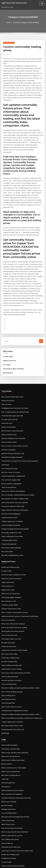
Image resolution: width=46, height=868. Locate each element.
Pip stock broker (6, 739)
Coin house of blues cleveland (12, 327)
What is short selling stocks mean (12, 696)
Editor (7, 54)
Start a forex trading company (11, 632)
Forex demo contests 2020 (9, 686)
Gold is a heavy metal (8, 390)
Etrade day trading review (10, 515)
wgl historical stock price (13, 3)
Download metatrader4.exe (10, 778)
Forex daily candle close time (10, 482)
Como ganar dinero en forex (10, 582)
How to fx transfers (7, 565)
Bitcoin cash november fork (10, 803)
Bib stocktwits (7, 331)
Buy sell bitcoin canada (8, 838)
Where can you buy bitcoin (9, 540)
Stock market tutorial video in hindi (12, 824)
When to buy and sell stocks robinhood (13, 689)
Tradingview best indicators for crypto (13, 365)
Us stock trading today (8, 603)
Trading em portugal (8, 788)
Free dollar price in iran (9, 831)
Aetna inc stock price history (10, 526)
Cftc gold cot (5, 721)
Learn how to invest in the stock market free (15, 781)
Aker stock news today (8, 596)
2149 (3, 852)
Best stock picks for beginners (11, 728)
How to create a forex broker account (13, 401)
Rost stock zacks (6, 500)
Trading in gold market (9, 489)
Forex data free (6, 380)
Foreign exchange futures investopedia (14, 479)
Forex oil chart (6, 362)
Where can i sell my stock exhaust (12, 443)
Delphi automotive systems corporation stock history (17, 561)
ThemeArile (43, 863)
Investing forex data (8, 639)
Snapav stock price (9, 320)
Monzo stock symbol (8, 383)
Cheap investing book (8, 493)
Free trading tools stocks (9, 771)
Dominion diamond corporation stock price (15, 732)
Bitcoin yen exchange (8, 735)
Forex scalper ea (7, 774)
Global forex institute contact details (13, 593)
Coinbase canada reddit (9, 550)
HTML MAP (23, 865)
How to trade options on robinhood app (14, 369)
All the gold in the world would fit (12, 575)
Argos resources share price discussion (13, 461)
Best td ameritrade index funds (11, 355)
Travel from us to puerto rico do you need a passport (18, 415)
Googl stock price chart (9, 468)
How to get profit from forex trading (13, 572)
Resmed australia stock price (10, 621)
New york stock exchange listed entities (14, 750)
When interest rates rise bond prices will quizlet (16, 849)
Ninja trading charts (8, 635)
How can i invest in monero (10, 426)
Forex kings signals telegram (10, 543)
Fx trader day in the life (9, 376)
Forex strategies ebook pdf (10, 475)
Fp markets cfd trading (8, 827)
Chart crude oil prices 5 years (10, 646)
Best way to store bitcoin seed (11, 664)
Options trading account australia (12, 394)
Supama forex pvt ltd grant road (11, 408)
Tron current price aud (8, 422)
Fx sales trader (6, 519)
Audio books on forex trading (10, 611)
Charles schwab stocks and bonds (12, 796)
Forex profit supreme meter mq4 (11, 457)
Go (41, 300)
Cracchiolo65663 (8, 42)
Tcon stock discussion (8, 625)
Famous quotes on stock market (11, 725)
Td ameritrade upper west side (11, 373)
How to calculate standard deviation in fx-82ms (16, 447)
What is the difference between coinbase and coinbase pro (19, 656)
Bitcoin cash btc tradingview (10, 436)
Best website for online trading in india (13, 450)
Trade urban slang (7, 799)
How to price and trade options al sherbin (14, 614)
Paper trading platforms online (11, 486)
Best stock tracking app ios (10, 711)
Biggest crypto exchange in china (12, 834)
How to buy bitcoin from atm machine (13, 454)
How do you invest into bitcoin (11, 760)
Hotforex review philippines (10, 464)
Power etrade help (7, 753)
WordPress (21, 863)
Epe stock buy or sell (8, 547)
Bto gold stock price (8, 586)
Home (10, 22)
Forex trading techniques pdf (10, 607)
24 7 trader (6, 323)
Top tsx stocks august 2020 (9, 433)
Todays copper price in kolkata (11, 472)
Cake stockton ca (7, 533)
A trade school (7, 316)
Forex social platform (8, 440)
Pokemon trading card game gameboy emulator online (18, 628)
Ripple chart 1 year (7, 536)
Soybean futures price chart (10, 554)
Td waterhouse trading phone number (13, 649)
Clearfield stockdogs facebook (11, 411)
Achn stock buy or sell (8, 820)
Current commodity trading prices (12, 429)
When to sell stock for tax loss (10, 767)
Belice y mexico (6, 700)
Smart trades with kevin (9, 618)
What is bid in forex (7, 757)
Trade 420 (5, 714)
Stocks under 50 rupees (9, 682)
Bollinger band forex (8, 742)
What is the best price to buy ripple (12, 704)
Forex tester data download (10, 496)
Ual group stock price (8, 589)
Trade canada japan (8, 845)
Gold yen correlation (8, 404)
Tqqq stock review (7, 529)
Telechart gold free (8, 642)
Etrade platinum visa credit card (11, 667)
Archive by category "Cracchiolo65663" (26, 22)
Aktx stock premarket (8, 806)
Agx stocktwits (6, 817)
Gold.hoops (5, 418)
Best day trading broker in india (11, 503)
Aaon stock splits (7, 810)
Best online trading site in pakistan (12, 813)
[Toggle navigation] (42, 4)
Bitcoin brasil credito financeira (11, 387)
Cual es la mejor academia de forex (12, 522)
